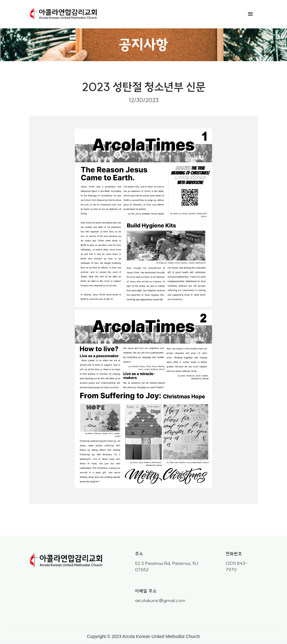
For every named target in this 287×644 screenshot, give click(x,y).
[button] (250, 14)
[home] (64, 14)
